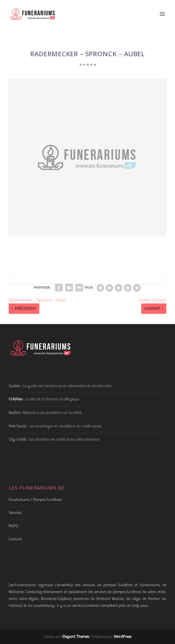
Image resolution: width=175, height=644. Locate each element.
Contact (15, 539)
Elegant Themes (76, 636)
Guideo (14, 386)
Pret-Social (18, 426)
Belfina (15, 413)
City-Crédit (17, 439)
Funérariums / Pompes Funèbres (35, 500)
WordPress (123, 636)
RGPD (13, 526)
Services (15, 513)
